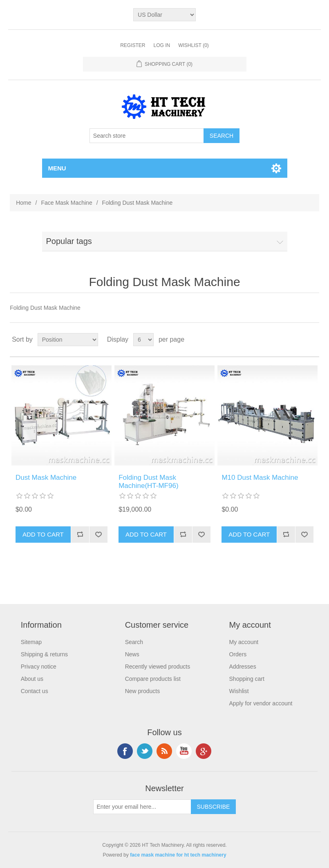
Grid (298, 340)
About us (32, 679)
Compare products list (153, 679)
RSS (164, 751)
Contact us (35, 691)
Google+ (204, 751)
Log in (162, 45)
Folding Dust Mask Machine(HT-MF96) (148, 482)
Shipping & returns (44, 654)
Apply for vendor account (261, 703)
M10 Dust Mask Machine (260, 478)
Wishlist (239, 691)
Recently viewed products (158, 667)
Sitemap (31, 642)
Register (133, 45)
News (132, 654)
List (312, 340)
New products (143, 691)
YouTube (184, 751)
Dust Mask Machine (46, 478)
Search (134, 642)
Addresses (243, 667)
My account (244, 642)
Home (23, 203)
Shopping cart (247, 679)
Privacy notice (39, 667)
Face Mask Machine (66, 203)
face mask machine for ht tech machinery (178, 855)
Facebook (125, 751)
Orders (238, 654)
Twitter (145, 751)
